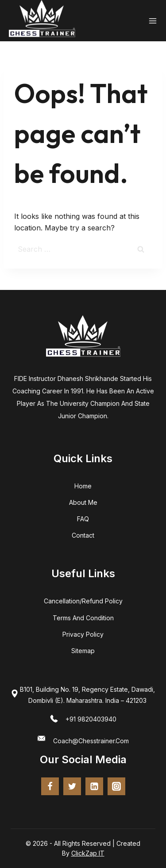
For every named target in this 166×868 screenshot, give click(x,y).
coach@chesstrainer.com (91, 741)
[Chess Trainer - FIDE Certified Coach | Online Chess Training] (42, 21)
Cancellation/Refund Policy (83, 601)
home (83, 486)
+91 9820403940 (91, 719)
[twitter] (72, 786)
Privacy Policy (83, 634)
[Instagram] (116, 786)
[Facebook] (50, 786)
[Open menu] (153, 21)
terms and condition (83, 618)
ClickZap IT (88, 853)
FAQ (83, 519)
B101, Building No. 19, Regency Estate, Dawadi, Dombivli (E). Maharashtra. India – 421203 (87, 695)
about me (83, 502)
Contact (83, 535)
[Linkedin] (94, 786)
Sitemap (83, 651)
